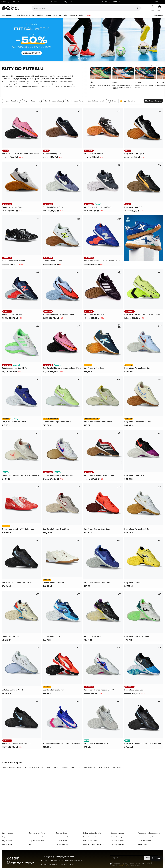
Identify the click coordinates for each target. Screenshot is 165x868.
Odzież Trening (116, 837)
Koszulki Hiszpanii (117, 841)
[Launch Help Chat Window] (156, 858)
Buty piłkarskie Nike (36, 841)
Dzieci (82, 15)
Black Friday (143, 844)
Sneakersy (117, 768)
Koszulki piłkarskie (117, 844)
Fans (55, 15)
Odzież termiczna (117, 833)
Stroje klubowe (157, 15)
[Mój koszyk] (160, 8)
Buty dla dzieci (62, 833)
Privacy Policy (123, 865)
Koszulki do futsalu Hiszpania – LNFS (61, 768)
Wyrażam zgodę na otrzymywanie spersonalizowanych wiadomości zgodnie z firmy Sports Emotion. (133, 864)
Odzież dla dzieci (62, 844)
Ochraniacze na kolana (86, 768)
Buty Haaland (7, 841)
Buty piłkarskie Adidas (37, 837)
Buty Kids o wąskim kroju (34, 768)
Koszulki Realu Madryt (92, 837)
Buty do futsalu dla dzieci (12, 768)
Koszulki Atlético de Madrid (94, 844)
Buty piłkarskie (8, 15)
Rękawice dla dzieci (64, 837)
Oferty (89, 15)
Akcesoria (73, 15)
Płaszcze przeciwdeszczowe (149, 833)
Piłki (30, 844)
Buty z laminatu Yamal (37, 833)
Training (39, 15)
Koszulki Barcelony (90, 841)
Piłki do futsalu (104, 768)
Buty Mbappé (7, 844)
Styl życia (63, 15)
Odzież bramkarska (145, 841)
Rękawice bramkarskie (25, 15)
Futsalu (48, 15)
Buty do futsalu (7, 837)
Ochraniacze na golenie (147, 837)
